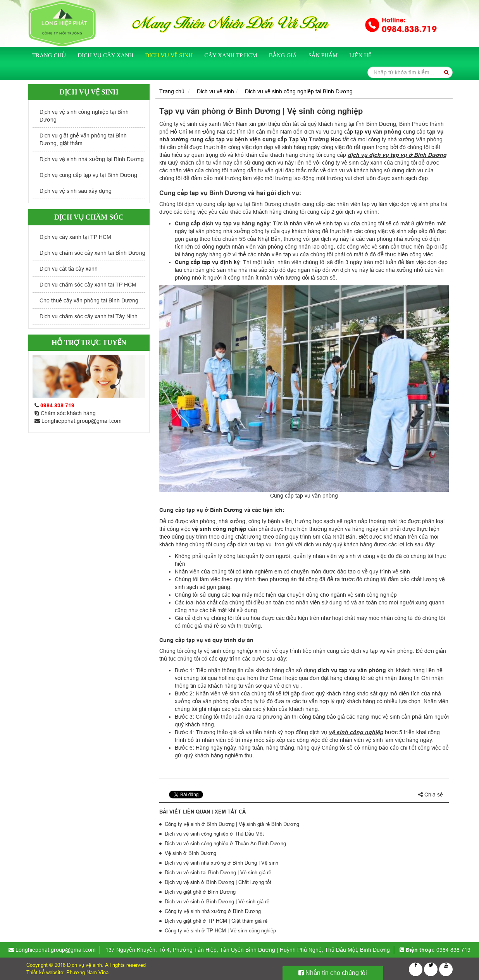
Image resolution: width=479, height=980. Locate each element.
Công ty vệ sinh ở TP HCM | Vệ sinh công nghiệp (220, 930)
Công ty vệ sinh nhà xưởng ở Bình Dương (213, 911)
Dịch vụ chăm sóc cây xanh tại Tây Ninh (89, 316)
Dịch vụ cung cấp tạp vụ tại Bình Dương (88, 175)
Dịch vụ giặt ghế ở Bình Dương (200, 892)
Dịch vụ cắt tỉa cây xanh (69, 269)
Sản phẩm (323, 55)
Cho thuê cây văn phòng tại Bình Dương (89, 300)
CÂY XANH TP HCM (231, 55)
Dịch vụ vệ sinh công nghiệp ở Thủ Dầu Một (214, 834)
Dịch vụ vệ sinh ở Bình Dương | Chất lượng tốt (218, 882)
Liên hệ (360, 55)
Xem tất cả (230, 812)
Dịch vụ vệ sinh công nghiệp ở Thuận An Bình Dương (225, 843)
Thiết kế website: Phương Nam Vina (67, 972)
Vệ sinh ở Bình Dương (190, 853)
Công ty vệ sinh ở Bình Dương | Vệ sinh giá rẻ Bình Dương (232, 824)
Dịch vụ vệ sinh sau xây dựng (76, 191)
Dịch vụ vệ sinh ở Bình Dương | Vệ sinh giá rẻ (217, 901)
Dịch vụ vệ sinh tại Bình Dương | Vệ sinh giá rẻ (218, 872)
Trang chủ (49, 55)
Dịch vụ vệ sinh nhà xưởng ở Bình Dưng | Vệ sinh (221, 863)
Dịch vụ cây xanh (105, 55)
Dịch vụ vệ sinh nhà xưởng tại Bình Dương (92, 159)
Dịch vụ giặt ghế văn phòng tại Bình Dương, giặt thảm (83, 139)
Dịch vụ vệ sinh (169, 55)
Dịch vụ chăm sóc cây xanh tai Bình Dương (92, 253)
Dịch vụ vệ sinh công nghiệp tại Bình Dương (84, 116)
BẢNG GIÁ (283, 55)
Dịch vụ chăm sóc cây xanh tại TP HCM (88, 285)
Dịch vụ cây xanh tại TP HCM (75, 237)
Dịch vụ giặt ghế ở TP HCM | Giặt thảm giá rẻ (216, 921)
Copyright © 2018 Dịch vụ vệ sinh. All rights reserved (86, 965)
